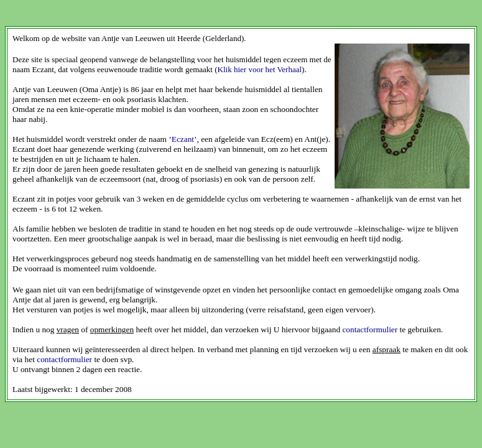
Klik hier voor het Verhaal (260, 69)
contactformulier (370, 329)
